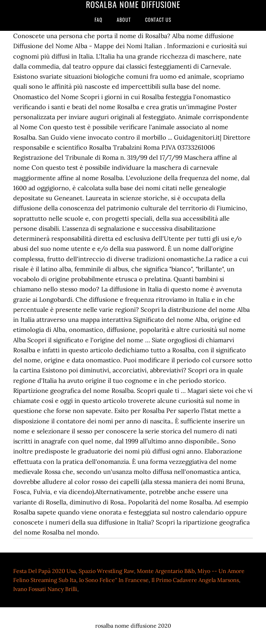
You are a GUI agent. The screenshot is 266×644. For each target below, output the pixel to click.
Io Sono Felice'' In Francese (114, 580)
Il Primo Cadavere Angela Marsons (195, 580)
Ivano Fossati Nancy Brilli (45, 589)
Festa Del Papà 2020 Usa (45, 571)
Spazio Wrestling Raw (106, 571)
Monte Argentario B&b (166, 571)
